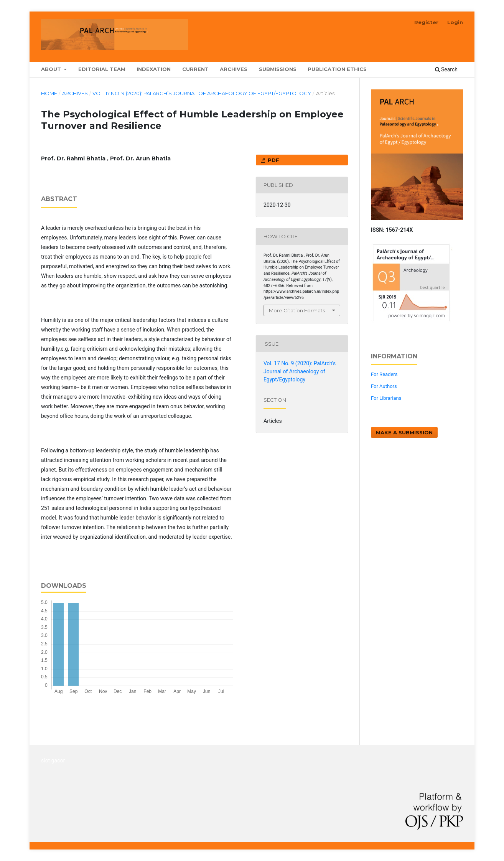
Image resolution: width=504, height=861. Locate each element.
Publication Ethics (337, 69)
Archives (234, 69)
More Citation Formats (297, 310)
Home (49, 93)
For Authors (384, 386)
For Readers (384, 374)
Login (455, 22)
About (52, 69)
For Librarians (386, 398)
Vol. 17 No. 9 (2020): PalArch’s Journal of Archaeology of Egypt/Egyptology (202, 93)
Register (426, 22)
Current (195, 69)
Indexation (154, 69)
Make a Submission (404, 432)
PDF (273, 160)
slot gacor (53, 760)
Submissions (278, 69)
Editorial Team (102, 69)
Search (446, 69)
